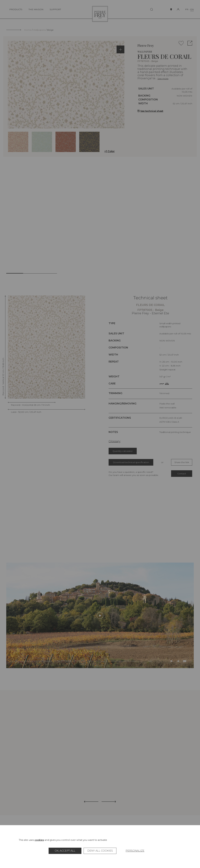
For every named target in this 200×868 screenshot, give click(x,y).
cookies (39, 840)
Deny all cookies (100, 851)
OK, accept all (65, 851)
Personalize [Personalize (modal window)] (135, 851)
